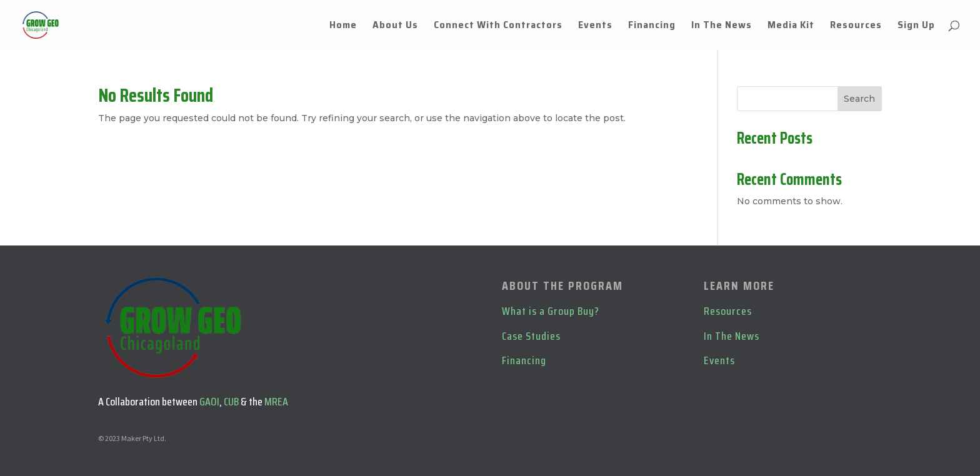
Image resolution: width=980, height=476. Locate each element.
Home (343, 27)
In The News (722, 27)
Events (595, 27)
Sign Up (916, 27)
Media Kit (791, 27)
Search (859, 99)
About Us (395, 27)
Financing (652, 27)
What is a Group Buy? (551, 311)
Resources (856, 27)
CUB (231, 402)
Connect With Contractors (498, 27)
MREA (276, 402)
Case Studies (531, 336)
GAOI (209, 402)
